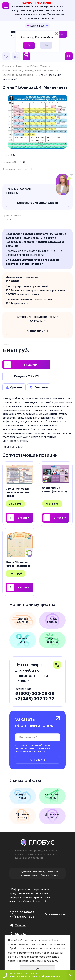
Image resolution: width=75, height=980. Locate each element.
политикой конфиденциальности (30, 752)
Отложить (41, 387)
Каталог (21, 66)
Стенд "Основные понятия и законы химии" (18, 492)
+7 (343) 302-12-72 (35, 699)
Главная (7, 66)
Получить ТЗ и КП (26, 376)
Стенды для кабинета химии (18, 75)
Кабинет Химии (39, 66)
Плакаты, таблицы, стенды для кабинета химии (28, 71)
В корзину (31, 365)
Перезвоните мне (55, 914)
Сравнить (16, 387)
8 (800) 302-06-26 (35, 693)
